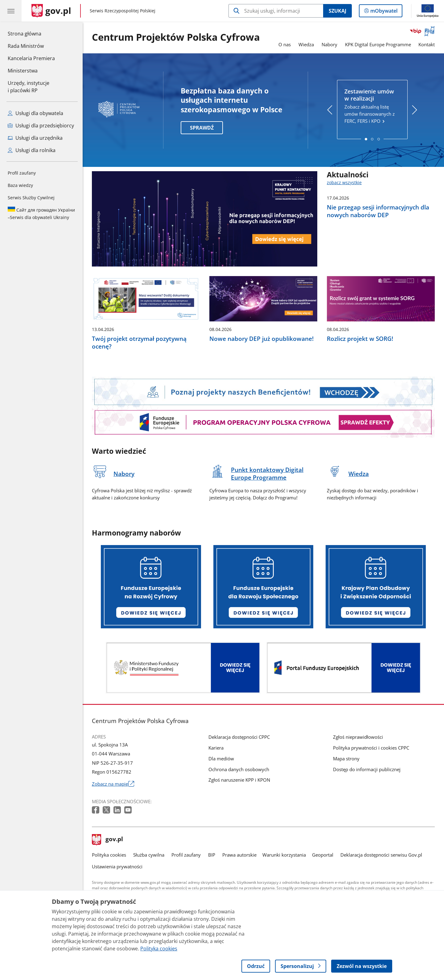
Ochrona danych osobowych (239, 769)
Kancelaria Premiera (31, 58)
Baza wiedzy (20, 185)
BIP (212, 855)
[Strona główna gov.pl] (51, 11)
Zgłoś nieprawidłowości (358, 737)
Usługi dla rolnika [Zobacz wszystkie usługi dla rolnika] (32, 150)
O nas (285, 44)
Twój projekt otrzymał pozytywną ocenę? (139, 342)
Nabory (329, 44)
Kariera (216, 748)
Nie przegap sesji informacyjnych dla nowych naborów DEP (378, 211)
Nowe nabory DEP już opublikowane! (261, 339)
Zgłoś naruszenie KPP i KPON (239, 780)
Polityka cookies (109, 855)
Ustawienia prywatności (117, 866)
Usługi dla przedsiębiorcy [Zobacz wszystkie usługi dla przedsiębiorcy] (41, 126)
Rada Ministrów (26, 46)
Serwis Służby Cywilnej (31, 198)
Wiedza (306, 44)
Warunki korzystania (284, 855)
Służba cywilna (149, 855)
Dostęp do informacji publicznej (367, 769)
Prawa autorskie (239, 855)
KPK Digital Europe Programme (378, 44)
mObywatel (383, 12)
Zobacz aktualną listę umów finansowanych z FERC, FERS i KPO (372, 106)
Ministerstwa (23, 71)
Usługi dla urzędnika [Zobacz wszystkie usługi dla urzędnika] (35, 138)
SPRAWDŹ (202, 128)
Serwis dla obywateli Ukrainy (41, 213)
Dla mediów (221, 759)
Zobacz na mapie (113, 784)
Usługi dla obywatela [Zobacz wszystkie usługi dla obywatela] (35, 113)
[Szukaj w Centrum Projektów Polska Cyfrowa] (276, 11)
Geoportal (323, 855)
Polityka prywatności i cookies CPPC (371, 748)
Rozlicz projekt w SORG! (360, 339)
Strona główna (31, 33)
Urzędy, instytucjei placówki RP (29, 87)
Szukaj (337, 11)
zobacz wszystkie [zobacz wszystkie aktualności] (344, 183)
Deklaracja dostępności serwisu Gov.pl (381, 855)
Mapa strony (346, 759)
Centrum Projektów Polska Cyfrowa (176, 37)
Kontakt (427, 44)
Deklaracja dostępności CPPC (239, 737)
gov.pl (108, 840)
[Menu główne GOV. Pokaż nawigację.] (11, 11)
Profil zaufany (22, 173)
